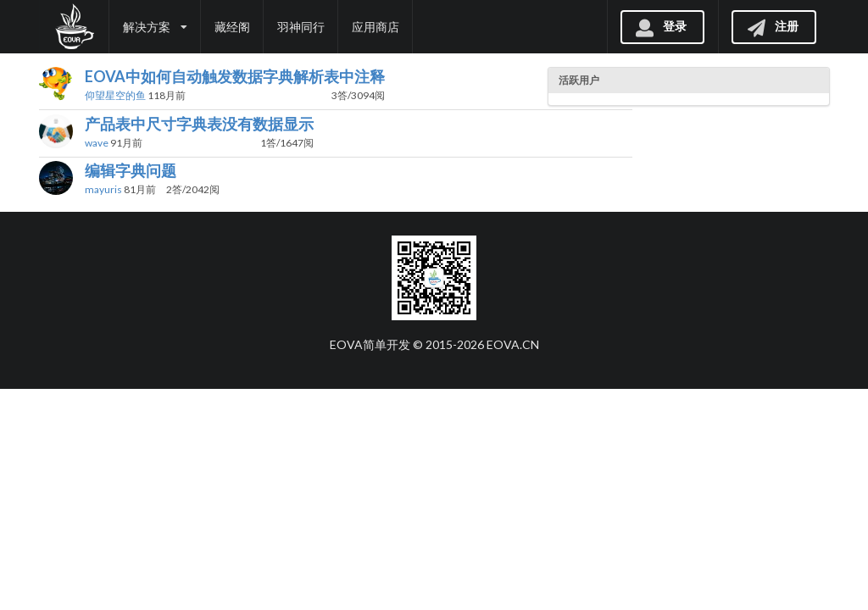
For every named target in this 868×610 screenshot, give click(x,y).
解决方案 (155, 27)
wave (97, 143)
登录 (660, 26)
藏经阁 (232, 27)
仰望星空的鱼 (115, 95)
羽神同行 (301, 27)
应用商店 (376, 27)
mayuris (103, 189)
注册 (772, 26)
